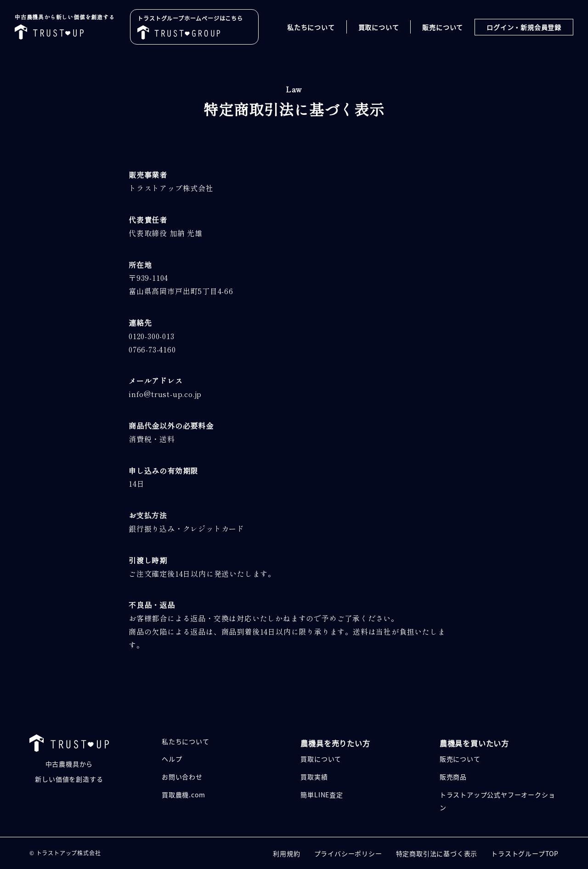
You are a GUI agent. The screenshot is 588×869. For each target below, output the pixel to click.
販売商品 (453, 777)
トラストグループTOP (525, 853)
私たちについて (311, 27)
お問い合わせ (182, 777)
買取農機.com (183, 795)
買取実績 (314, 777)
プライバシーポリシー (348, 853)
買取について (379, 27)
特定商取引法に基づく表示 (437, 853)
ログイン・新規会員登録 (524, 27)
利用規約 (286, 853)
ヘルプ (172, 759)
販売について (443, 27)
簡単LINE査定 (322, 795)
